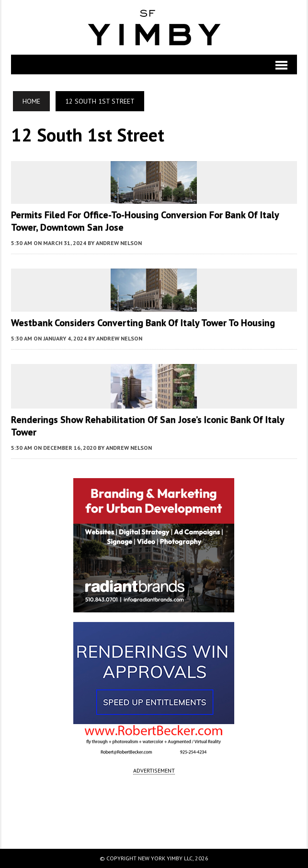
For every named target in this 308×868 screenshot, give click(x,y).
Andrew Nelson (119, 243)
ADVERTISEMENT (154, 770)
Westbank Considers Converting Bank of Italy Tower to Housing (143, 323)
